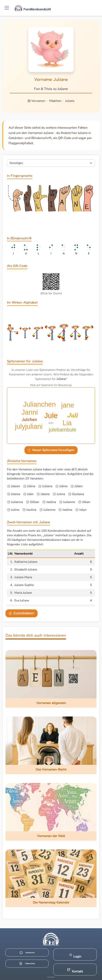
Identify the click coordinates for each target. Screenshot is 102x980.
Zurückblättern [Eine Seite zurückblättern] (22, 613)
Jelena (15, 494)
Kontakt (75, 971)
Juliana (47, 486)
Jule (51, 415)
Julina (60, 494)
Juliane (70, 101)
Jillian (86, 502)
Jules (51, 423)
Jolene (45, 494)
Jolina (31, 486)
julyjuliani (29, 426)
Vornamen (38, 101)
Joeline (67, 510)
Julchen (79, 398)
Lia (67, 423)
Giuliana (78, 494)
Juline (15, 510)
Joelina (51, 502)
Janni (28, 415)
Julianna (17, 502)
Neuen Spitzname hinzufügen (51, 450)
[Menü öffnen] (7, 8)
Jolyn (83, 510)
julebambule (62, 430)
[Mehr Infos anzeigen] (51, 977)
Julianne (69, 502)
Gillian (34, 502)
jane (68, 405)
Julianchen (40, 405)
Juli (77, 415)
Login (75, 956)
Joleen (15, 486)
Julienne (49, 510)
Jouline (31, 510)
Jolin (30, 494)
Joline (63, 486)
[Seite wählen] (51, 163)
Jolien (78, 486)
